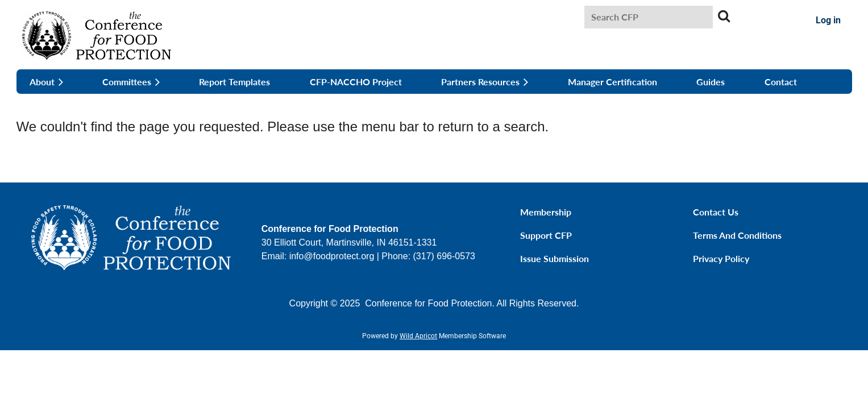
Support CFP (546, 235)
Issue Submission (555, 258)
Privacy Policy (721, 258)
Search (724, 16)
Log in (828, 20)
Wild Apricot (418, 336)
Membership (546, 212)
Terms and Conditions (737, 235)
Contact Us (716, 212)
